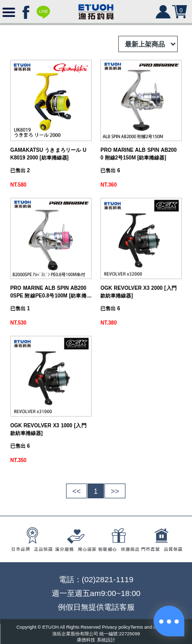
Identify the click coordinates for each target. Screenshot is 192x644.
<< (76, 491)
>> (115, 491)
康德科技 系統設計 (96, 640)
